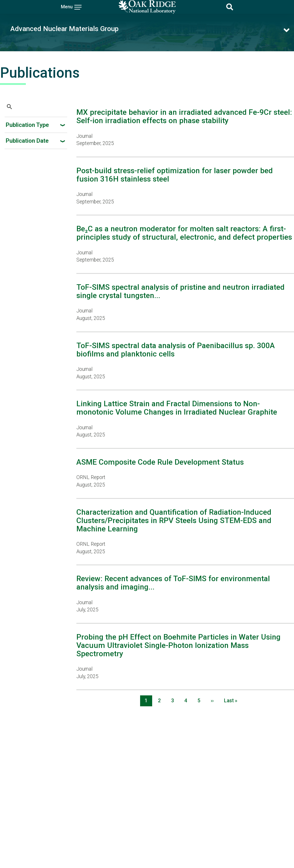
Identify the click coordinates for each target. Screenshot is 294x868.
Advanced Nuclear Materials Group (64, 29)
